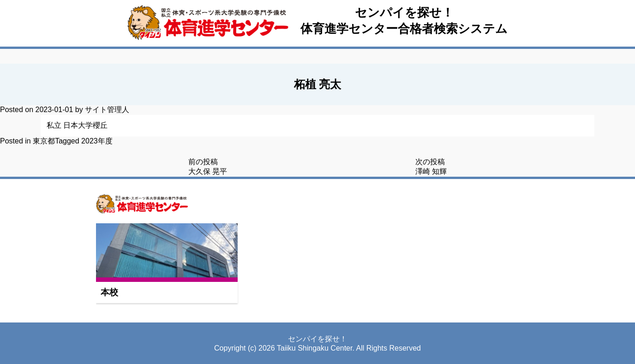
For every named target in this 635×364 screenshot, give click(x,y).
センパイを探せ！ (404, 12)
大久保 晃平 (208, 171)
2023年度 (97, 141)
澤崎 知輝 (431, 171)
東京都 (44, 141)
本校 (109, 292)
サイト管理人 (107, 110)
